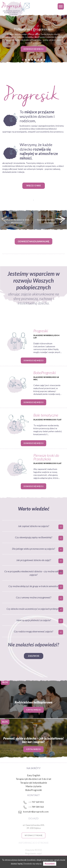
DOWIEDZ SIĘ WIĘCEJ (33, 49)
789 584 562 (36, 807)
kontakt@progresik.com (36, 812)
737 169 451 (36, 802)
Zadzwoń (34, 656)
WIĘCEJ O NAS (34, 186)
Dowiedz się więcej (33, 360)
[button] (23, 60)
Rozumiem (50, 864)
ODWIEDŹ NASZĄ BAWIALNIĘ (33, 241)
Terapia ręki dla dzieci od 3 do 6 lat (33, 779)
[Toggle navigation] (61, 6)
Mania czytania (33, 786)
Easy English (34, 775)
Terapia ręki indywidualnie (34, 783)
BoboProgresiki (34, 790)
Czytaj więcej (34, 710)
